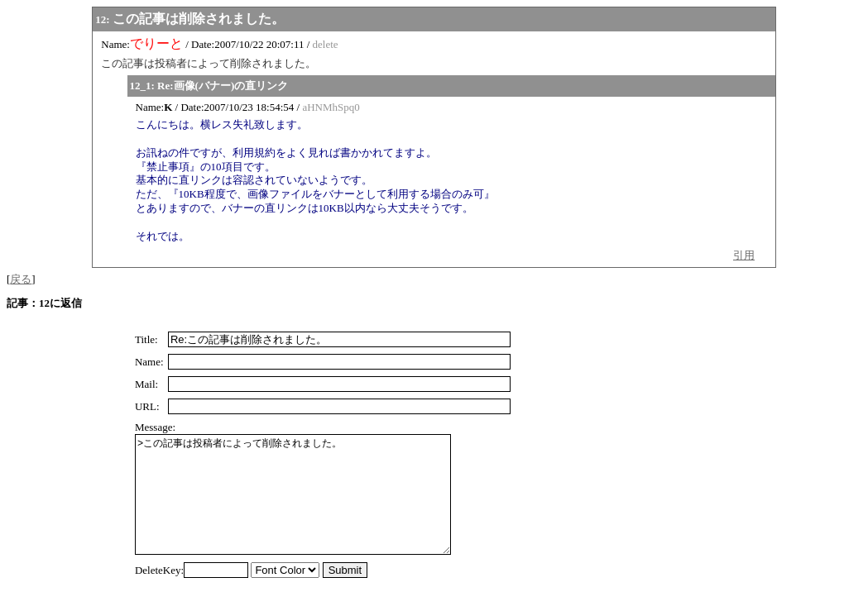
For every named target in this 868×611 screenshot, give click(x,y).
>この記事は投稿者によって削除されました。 (309, 507)
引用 (744, 255)
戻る (21, 279)
